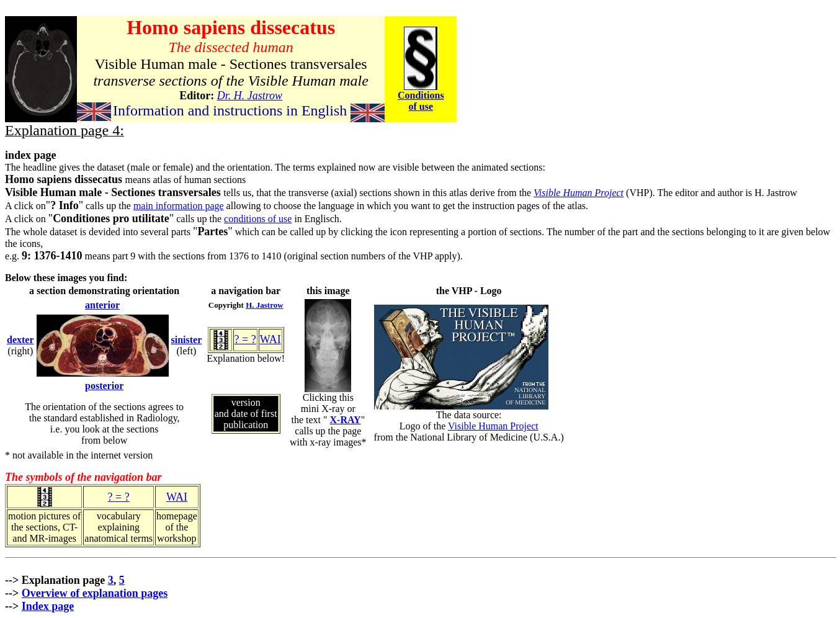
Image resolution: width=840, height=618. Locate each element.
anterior (102, 305)
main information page (179, 206)
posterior (104, 386)
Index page (48, 606)
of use (421, 106)
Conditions (421, 95)
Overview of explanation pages (95, 593)
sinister (187, 340)
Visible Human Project (579, 193)
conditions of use (258, 219)
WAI (270, 339)
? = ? (245, 339)
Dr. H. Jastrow (250, 96)
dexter (20, 340)
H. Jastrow (264, 305)
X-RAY (346, 420)
